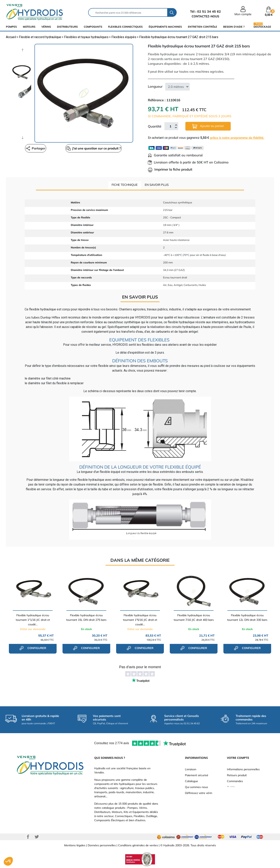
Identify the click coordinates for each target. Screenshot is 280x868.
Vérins (46, 27)
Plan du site (192, 811)
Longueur (155, 86)
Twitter (37, 837)
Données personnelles (102, 845)
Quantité (155, 126)
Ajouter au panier (208, 126)
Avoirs (231, 787)
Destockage (262, 27)
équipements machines (165, 27)
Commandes (235, 781)
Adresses (233, 793)
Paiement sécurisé (197, 775)
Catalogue (191, 781)
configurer (33, 648)
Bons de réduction (238, 799)
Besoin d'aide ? (234, 27)
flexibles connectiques (125, 27)
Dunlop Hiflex (50, 317)
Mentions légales (75, 845)
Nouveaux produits (197, 805)
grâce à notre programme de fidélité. (237, 138)
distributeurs (67, 27)
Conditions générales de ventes (138, 845)
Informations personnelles (243, 769)
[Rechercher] (128, 12)
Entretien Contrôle (203, 27)
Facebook (28, 837)
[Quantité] (170, 126)
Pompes (11, 27)
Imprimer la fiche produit (170, 169)
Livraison (191, 769)
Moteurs (29, 27)
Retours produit (237, 775)
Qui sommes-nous (196, 787)
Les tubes (33, 317)
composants (93, 27)
